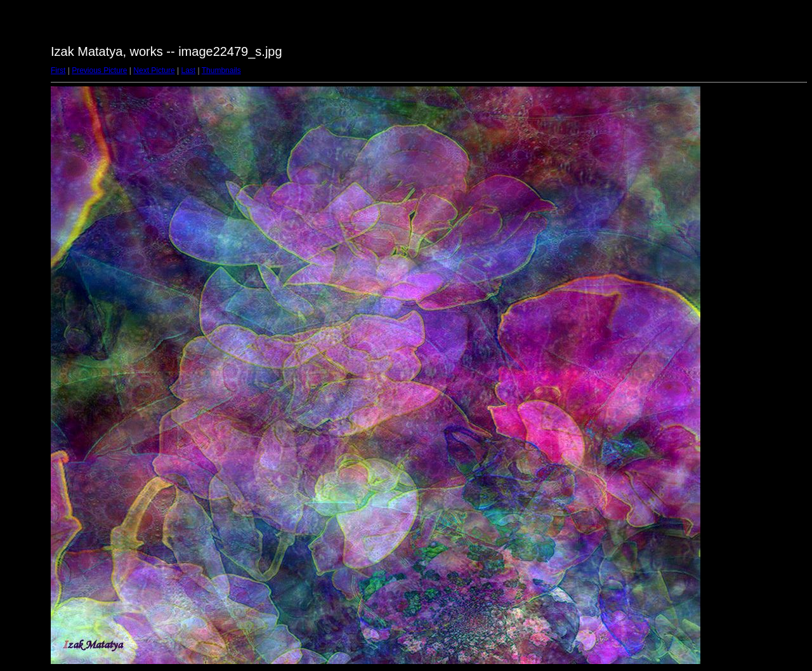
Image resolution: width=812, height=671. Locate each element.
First (58, 70)
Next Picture (154, 70)
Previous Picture (99, 70)
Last (188, 70)
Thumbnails (221, 70)
